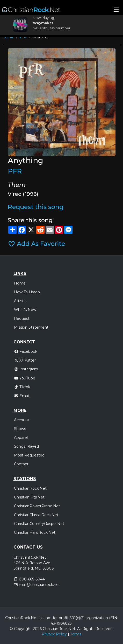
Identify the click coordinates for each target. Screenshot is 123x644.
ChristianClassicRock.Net (36, 515)
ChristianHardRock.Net (35, 532)
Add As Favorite (37, 244)
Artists (20, 301)
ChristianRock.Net (30, 488)
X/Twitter (25, 360)
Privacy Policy (54, 634)
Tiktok (22, 387)
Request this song (36, 207)
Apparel (21, 438)
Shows (20, 429)
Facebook (26, 351)
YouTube (25, 378)
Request (22, 318)
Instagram (26, 369)
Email (22, 396)
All (79, 629)
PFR (15, 171)
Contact (21, 464)
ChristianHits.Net (29, 497)
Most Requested (29, 455)
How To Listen (27, 292)
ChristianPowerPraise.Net (37, 506)
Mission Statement (31, 327)
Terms (76, 634)
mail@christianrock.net (39, 585)
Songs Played (26, 446)
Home (20, 283)
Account (22, 420)
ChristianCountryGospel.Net (39, 524)
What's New (25, 310)
